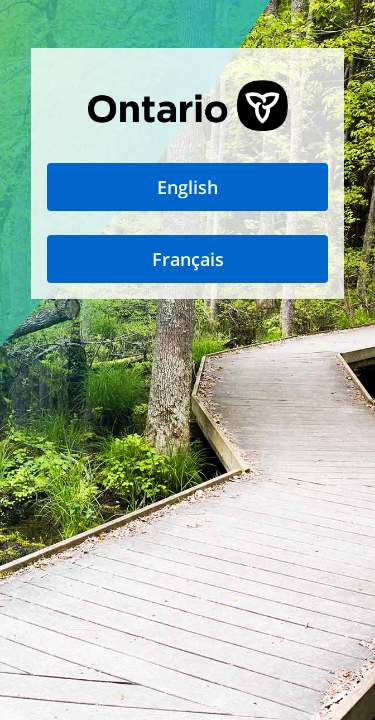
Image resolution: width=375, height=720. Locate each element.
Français (188, 259)
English (187, 187)
